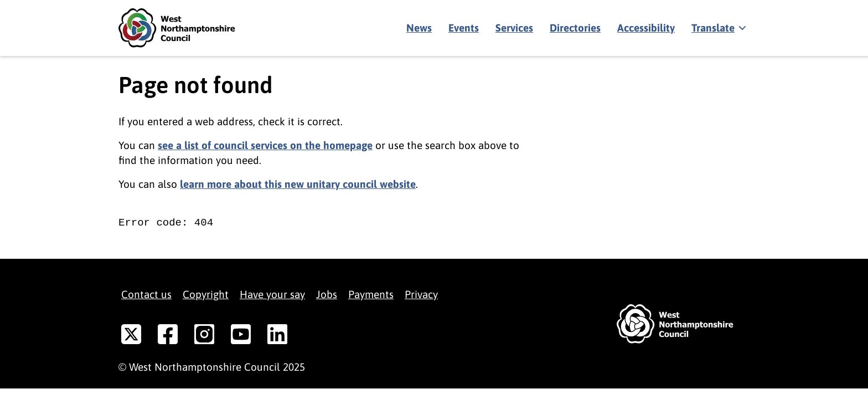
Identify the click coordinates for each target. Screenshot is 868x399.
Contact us (146, 294)
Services (514, 28)
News (419, 28)
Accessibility (646, 28)
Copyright (206, 294)
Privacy (421, 294)
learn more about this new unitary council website (298, 184)
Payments (371, 294)
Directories (575, 28)
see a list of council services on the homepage (265, 145)
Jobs (327, 294)
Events (464, 28)
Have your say (272, 294)
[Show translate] (718, 28)
